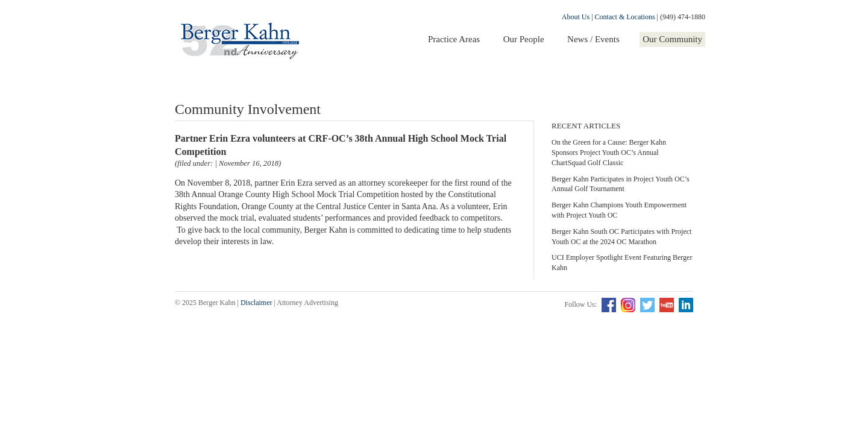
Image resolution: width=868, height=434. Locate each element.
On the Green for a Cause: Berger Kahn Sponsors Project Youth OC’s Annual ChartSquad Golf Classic (609, 153)
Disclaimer (256, 303)
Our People (524, 39)
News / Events (593, 39)
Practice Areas (454, 39)
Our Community (672, 39)
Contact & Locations (625, 17)
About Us (576, 17)
